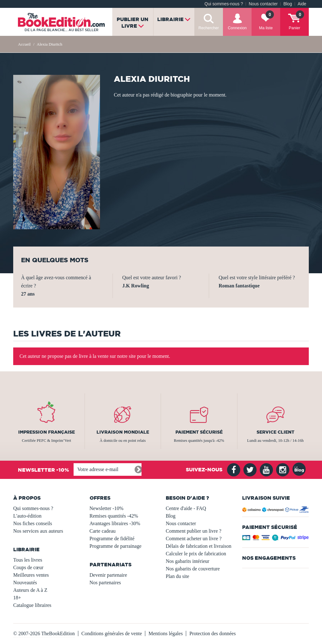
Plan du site (178, 576)
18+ (17, 598)
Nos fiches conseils (33, 523)
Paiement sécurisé (199, 432)
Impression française (47, 432)
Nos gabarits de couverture (193, 569)
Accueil (24, 44)
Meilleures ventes (31, 575)
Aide (302, 4)
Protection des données (213, 633)
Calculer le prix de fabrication (196, 554)
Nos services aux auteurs (38, 531)
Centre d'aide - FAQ (186, 508)
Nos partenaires (105, 583)
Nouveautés (25, 583)
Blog (288, 4)
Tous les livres (28, 560)
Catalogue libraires (32, 605)
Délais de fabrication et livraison (199, 546)
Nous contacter (263, 4)
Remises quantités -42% (114, 516)
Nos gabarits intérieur (188, 561)
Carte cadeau (103, 531)
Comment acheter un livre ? (194, 539)
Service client (275, 432)
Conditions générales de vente (112, 633)
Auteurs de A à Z (30, 590)
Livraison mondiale (123, 432)
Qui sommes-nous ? (224, 4)
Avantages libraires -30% (115, 523)
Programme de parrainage (116, 546)
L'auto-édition (27, 516)
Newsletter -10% (107, 508)
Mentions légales (166, 633)
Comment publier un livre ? (194, 531)
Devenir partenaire (108, 575)
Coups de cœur (28, 567)
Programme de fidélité (112, 539)
